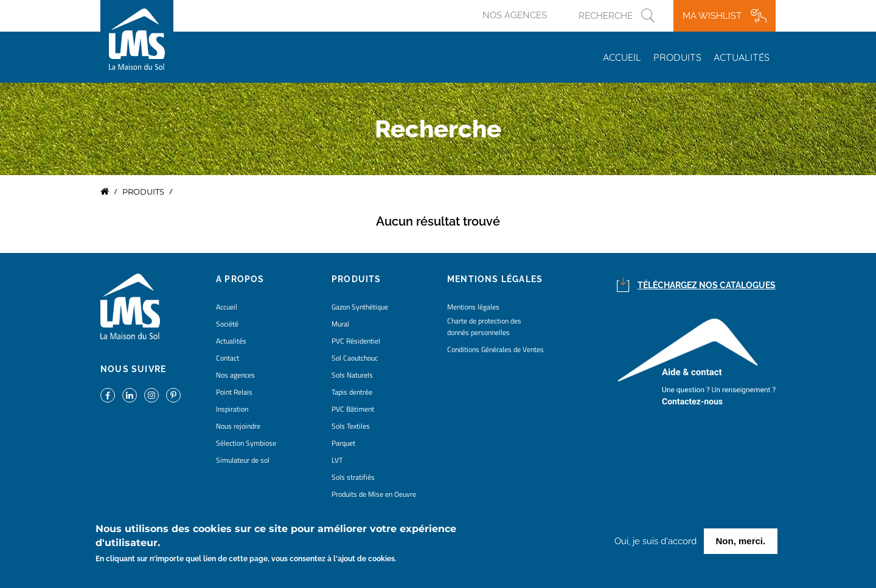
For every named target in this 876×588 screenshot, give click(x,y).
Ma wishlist (712, 16)
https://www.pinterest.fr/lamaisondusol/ (173, 395)
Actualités (742, 57)
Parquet (343, 443)
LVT (337, 460)
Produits (677, 57)
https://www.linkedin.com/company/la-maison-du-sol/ (130, 395)
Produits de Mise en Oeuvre (374, 494)
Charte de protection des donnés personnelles (484, 327)
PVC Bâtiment (353, 409)
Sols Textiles (351, 426)
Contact (228, 358)
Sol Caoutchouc (355, 358)
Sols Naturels (352, 375)
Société (227, 324)
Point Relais (234, 392)
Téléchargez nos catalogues (707, 285)
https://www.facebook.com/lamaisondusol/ (108, 395)
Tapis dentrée (352, 392)
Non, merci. (741, 542)
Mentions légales (473, 307)
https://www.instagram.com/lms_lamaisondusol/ (151, 395)
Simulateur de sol (243, 460)
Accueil (622, 57)
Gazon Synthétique (360, 307)
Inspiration (232, 409)
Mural (340, 324)
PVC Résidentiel (356, 341)
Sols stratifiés (353, 477)
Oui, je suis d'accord (655, 542)
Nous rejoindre (238, 426)
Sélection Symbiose (246, 443)
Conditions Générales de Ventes (495, 349)
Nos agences (515, 15)
